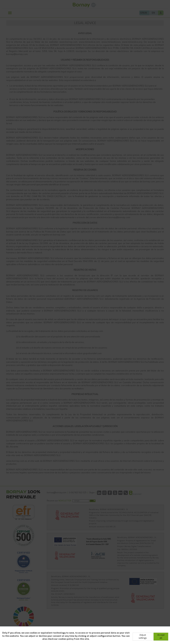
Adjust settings (143, 637)
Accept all (161, 637)
